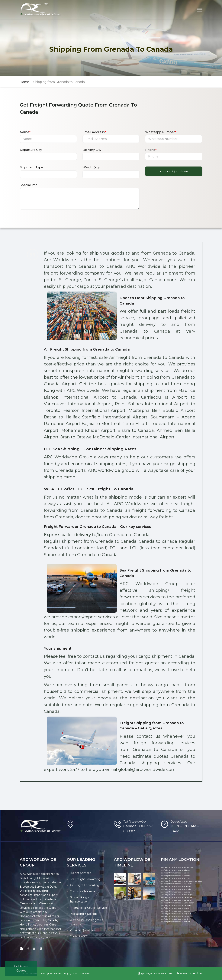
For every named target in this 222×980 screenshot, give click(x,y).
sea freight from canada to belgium (176, 914)
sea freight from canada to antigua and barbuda (182, 881)
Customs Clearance (82, 891)
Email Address (94, 132)
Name (25, 132)
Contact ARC (78, 936)
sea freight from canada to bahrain (176, 900)
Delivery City (92, 150)
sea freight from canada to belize (175, 916)
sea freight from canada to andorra (176, 876)
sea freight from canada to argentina (177, 884)
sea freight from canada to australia (176, 889)
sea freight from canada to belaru (175, 908)
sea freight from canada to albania (176, 870)
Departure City (31, 150)
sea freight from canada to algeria (175, 873)
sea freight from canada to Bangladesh (178, 903)
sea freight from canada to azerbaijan (177, 894)
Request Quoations (82, 930)
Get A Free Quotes (21, 968)
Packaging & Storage (84, 914)
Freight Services (80, 873)
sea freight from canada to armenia (176, 886)
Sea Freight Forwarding (85, 879)
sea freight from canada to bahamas (176, 897)
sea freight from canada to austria (175, 892)
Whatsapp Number (161, 132)
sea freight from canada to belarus (176, 911)
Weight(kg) (91, 167)
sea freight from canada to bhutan (176, 922)
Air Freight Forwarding (84, 885)
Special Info (29, 185)
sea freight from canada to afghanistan (178, 867)
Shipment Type (31, 167)
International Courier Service (88, 908)
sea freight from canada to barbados (176, 905)
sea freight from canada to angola (175, 878)
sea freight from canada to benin (175, 919)
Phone (151, 150)
